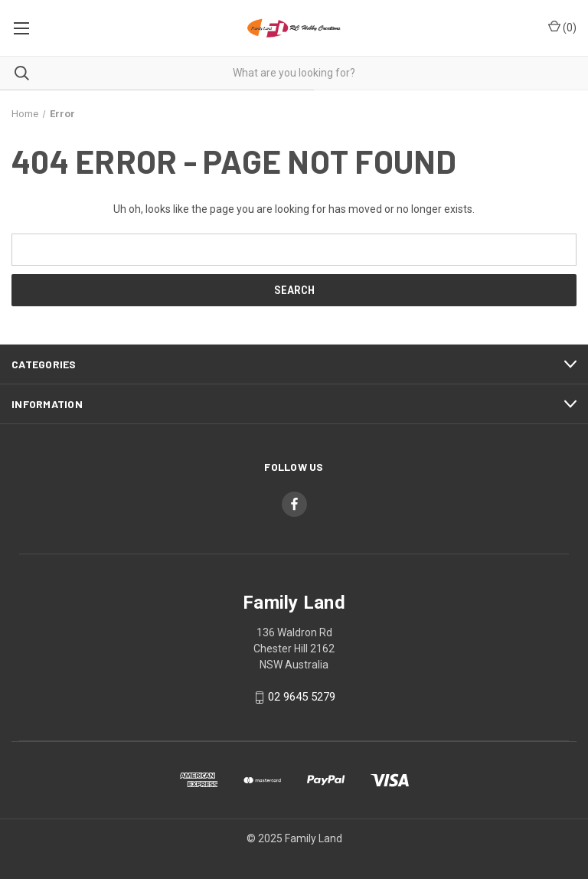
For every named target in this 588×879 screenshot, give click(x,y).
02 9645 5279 (302, 697)
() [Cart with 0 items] (562, 27)
